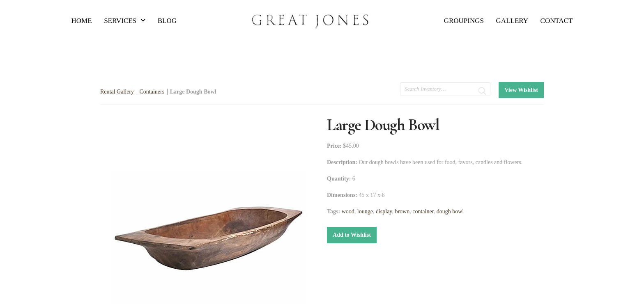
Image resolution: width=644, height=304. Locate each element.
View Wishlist (521, 90)
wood (348, 211)
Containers (152, 92)
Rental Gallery (117, 92)
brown (402, 211)
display (384, 211)
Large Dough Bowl (193, 92)
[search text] (445, 89)
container (423, 211)
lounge (365, 211)
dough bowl (450, 211)
